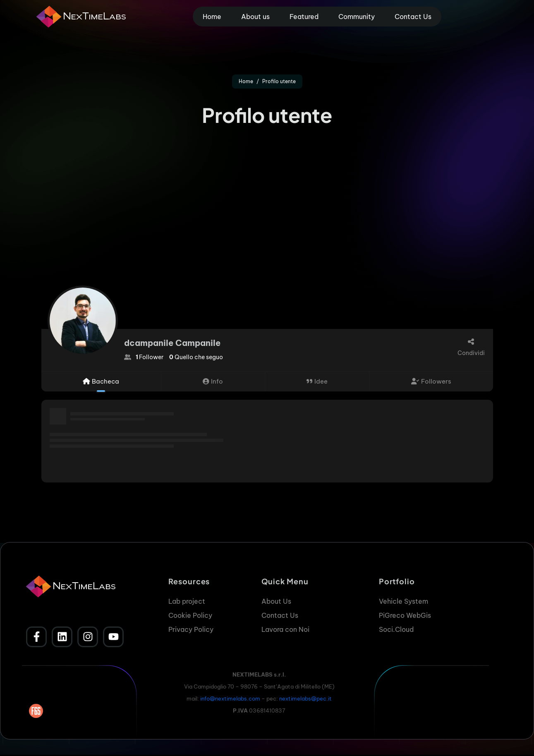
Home (212, 17)
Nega (399, 722)
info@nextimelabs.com (230, 698)
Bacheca (101, 381)
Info (213, 381)
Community (357, 17)
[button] (517, 653)
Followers (431, 381)
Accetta (319, 722)
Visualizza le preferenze (481, 722)
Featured (304, 17)
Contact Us (413, 17)
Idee (317, 381)
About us (255, 17)
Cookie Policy (398, 741)
